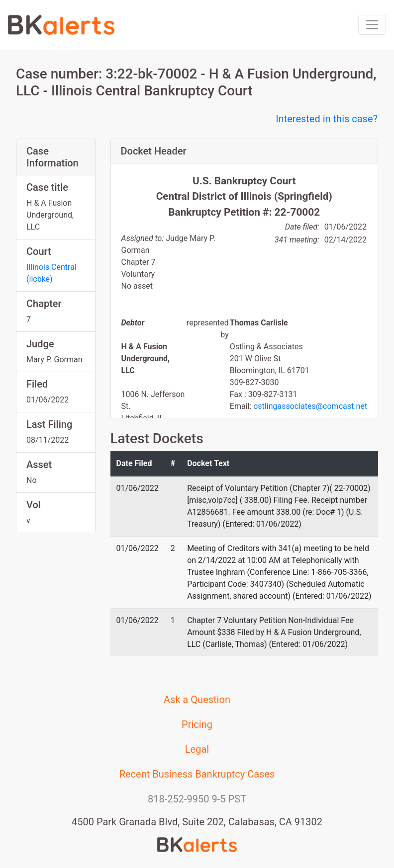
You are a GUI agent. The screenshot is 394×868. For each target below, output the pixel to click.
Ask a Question (197, 700)
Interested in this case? (327, 119)
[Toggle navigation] (372, 25)
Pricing (197, 724)
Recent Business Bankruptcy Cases (197, 774)
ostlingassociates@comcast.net (310, 406)
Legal (197, 749)
